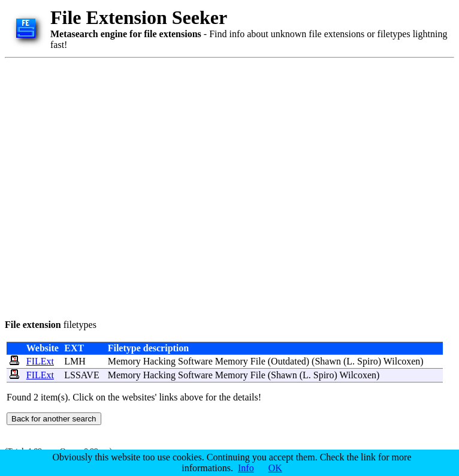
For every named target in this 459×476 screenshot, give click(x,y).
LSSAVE (81, 375)
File (258, 361)
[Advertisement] (123, 186)
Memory (124, 361)
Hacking (159, 361)
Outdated (289, 361)
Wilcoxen (402, 361)
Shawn (328, 361)
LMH (75, 361)
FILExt (40, 361)
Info (246, 468)
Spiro (368, 361)
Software (195, 361)
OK (275, 468)
